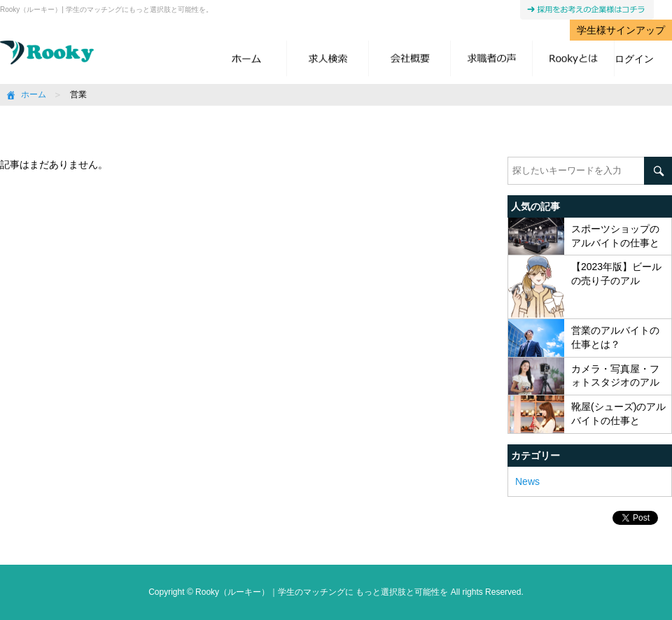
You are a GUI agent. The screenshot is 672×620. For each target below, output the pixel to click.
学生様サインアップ (621, 30)
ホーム (34, 94)
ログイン (634, 59)
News (527, 481)
